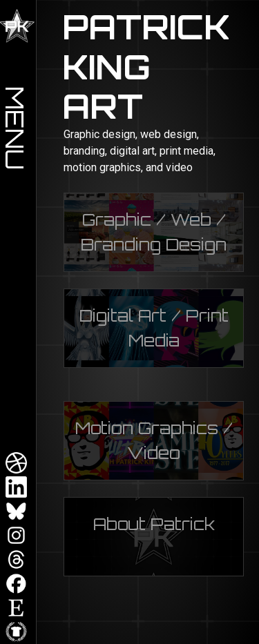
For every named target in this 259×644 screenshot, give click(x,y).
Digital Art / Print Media (154, 328)
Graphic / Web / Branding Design (154, 232)
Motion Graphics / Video (154, 440)
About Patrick (154, 524)
